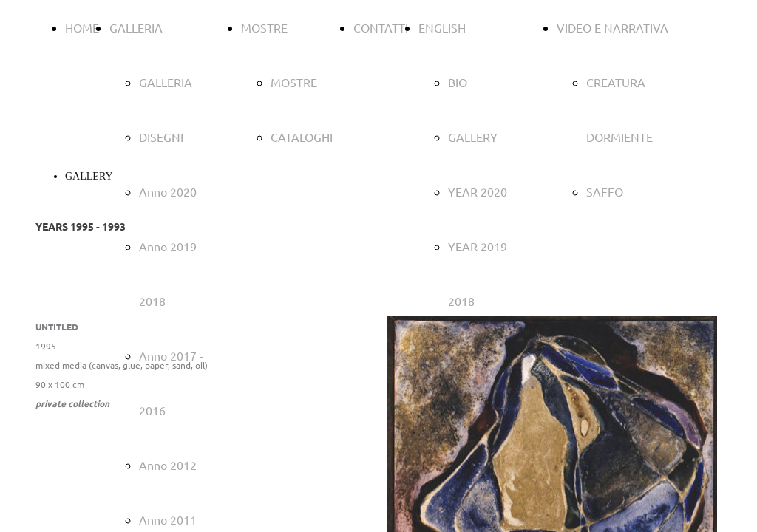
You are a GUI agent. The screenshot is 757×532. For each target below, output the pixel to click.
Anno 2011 (168, 519)
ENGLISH (442, 27)
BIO (458, 82)
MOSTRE (264, 27)
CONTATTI (381, 27)
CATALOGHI (302, 137)
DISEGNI (161, 137)
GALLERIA (136, 27)
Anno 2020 (168, 191)
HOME (82, 27)
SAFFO (605, 191)
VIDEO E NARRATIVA (612, 27)
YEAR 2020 (478, 191)
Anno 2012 (168, 465)
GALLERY (473, 137)
